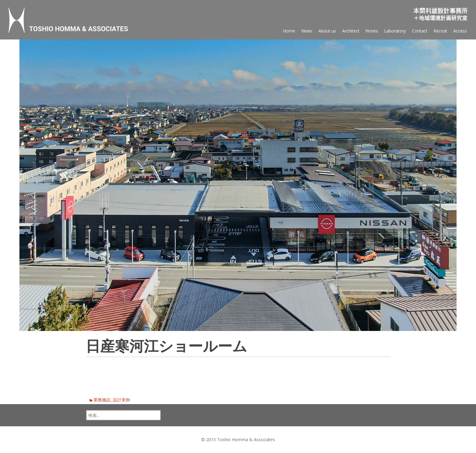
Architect (351, 31)
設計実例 (121, 400)
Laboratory (395, 31)
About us (327, 31)
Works (372, 31)
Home (289, 31)
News (307, 31)
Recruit (440, 31)
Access (460, 31)
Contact (420, 31)
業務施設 (102, 400)
